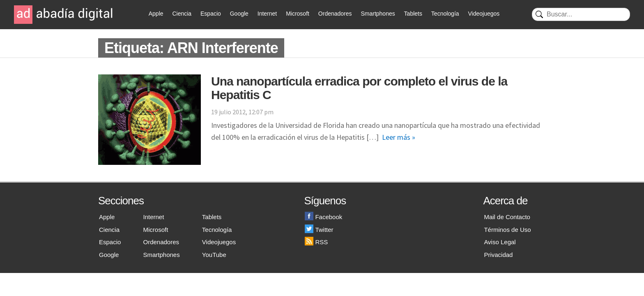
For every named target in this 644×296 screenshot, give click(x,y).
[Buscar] (581, 14)
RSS (316, 242)
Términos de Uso (507, 230)
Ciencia (182, 14)
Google (239, 14)
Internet (267, 14)
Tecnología (445, 14)
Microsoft (298, 14)
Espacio (211, 14)
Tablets (413, 14)
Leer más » (399, 137)
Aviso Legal (500, 242)
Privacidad (498, 255)
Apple (156, 14)
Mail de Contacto (507, 217)
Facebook (323, 217)
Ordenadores (335, 14)
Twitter (319, 230)
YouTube (214, 255)
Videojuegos (484, 14)
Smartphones (378, 14)
